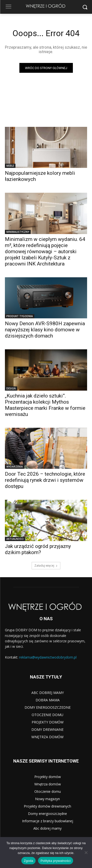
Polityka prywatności (56, 861)
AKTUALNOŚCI (15, 539)
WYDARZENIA (15, 467)
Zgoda (28, 861)
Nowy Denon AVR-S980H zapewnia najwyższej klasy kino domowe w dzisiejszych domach (45, 330)
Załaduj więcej (46, 566)
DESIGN (11, 388)
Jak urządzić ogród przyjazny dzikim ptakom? (38, 549)
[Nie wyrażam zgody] (86, 853)
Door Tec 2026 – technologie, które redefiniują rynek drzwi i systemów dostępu (45, 480)
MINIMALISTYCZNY (18, 232)
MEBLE (10, 166)
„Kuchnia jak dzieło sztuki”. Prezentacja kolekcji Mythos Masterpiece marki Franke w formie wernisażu (45, 405)
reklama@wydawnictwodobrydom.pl (48, 657)
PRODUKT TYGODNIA (20, 316)
